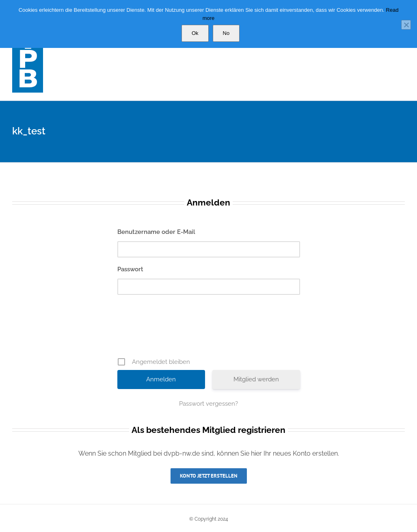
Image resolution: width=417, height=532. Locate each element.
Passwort (130, 269)
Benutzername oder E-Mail (156, 232)
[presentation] (210, 329)
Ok (195, 33)
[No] (406, 25)
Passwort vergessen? (208, 404)
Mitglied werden (256, 379)
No (226, 33)
